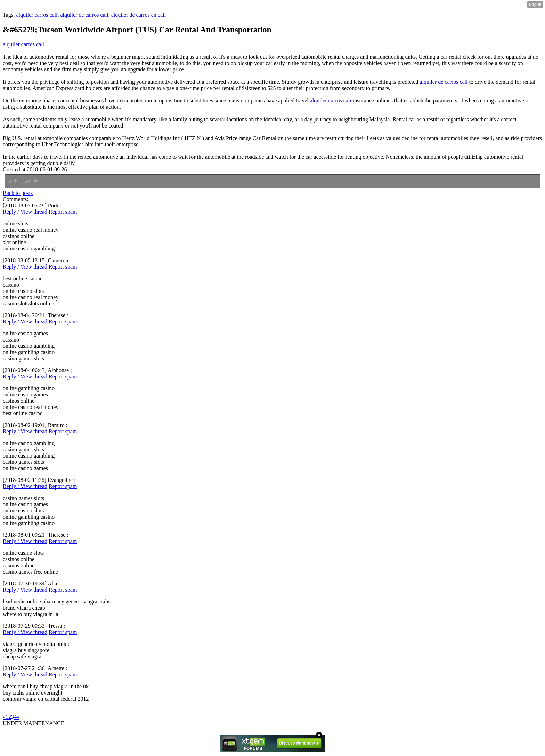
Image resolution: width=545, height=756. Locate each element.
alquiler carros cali (37, 15)
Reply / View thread (25, 212)
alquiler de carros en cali (139, 15)
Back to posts (18, 193)
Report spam (63, 212)
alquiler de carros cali (84, 15)
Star (30, 181)
